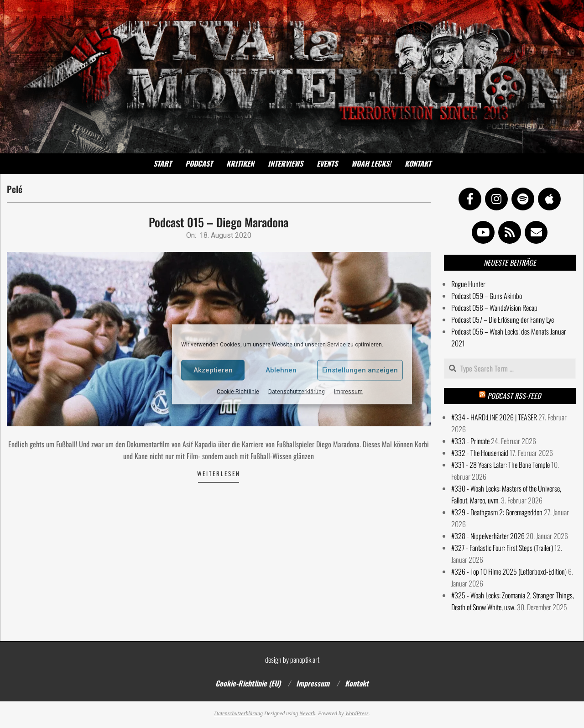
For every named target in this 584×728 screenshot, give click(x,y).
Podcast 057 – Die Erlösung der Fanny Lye (503, 319)
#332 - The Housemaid (480, 453)
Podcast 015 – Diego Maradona (219, 222)
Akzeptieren (213, 370)
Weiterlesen (219, 473)
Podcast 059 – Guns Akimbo (487, 296)
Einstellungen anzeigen (360, 370)
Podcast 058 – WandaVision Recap (494, 308)
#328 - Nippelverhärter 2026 (488, 536)
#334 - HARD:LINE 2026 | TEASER (494, 417)
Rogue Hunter (468, 284)
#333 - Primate (470, 441)
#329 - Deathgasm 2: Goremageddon (497, 512)
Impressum (348, 391)
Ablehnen (281, 370)
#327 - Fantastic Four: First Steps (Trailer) (502, 548)
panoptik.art (305, 660)
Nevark (307, 713)
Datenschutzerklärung (297, 391)
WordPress (357, 713)
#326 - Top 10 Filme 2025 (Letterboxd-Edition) (509, 571)
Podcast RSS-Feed (514, 396)
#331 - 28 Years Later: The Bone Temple (501, 465)
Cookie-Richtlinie (238, 391)
